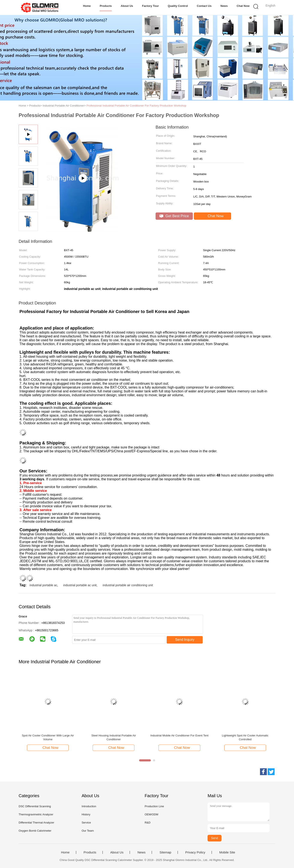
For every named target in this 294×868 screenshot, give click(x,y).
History (86, 814)
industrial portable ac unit (80, 585)
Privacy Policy (195, 852)
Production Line (154, 806)
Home (87, 6)
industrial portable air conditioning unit (128, 585)
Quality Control (178, 6)
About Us (127, 6)
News (224, 6)
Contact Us (204, 6)
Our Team (88, 831)
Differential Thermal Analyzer (36, 823)
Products (106, 6)
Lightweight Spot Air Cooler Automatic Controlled (245, 737)
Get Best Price (174, 216)
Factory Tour (151, 6)
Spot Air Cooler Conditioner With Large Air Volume (48, 737)
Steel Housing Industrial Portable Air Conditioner (114, 737)
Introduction (89, 806)
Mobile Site (227, 852)
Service (86, 823)
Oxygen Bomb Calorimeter (35, 831)
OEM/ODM (151, 814)
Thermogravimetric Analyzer (36, 814)
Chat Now (243, 6)
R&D (148, 823)
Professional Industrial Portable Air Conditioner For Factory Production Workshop (136, 106)
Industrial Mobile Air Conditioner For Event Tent (179, 735)
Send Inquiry (185, 640)
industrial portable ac (43, 585)
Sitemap (165, 852)
